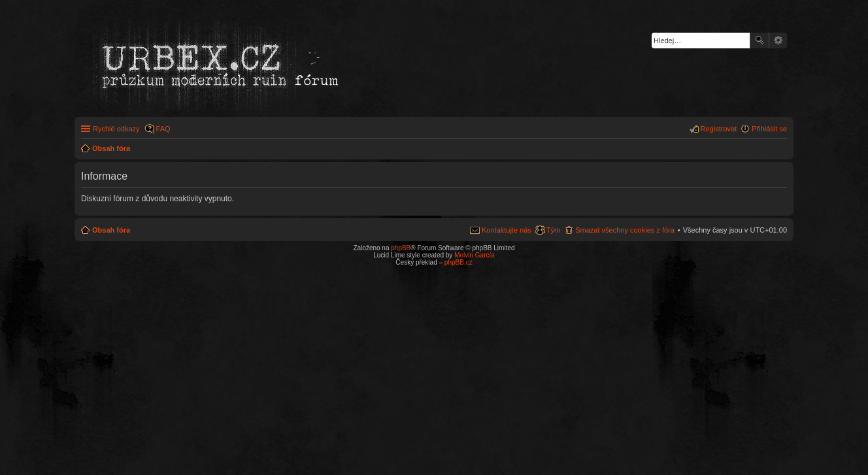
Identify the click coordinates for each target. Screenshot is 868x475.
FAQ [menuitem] (163, 129)
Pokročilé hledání (778, 41)
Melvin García (475, 255)
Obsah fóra (111, 230)
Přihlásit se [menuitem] (769, 129)
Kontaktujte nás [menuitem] (507, 230)
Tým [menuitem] (553, 230)
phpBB (401, 248)
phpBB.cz (459, 262)
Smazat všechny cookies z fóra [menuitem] (625, 230)
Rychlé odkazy (116, 129)
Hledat (759, 41)
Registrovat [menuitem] (719, 129)
